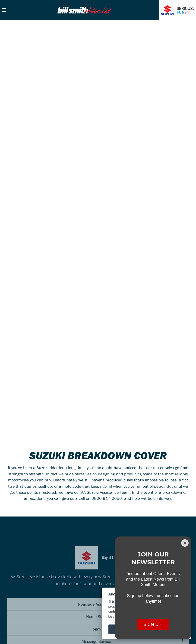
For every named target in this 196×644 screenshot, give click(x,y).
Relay (96, 629)
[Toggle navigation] (4, 10)
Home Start (96, 616)
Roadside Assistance (96, 604)
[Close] (185, 543)
